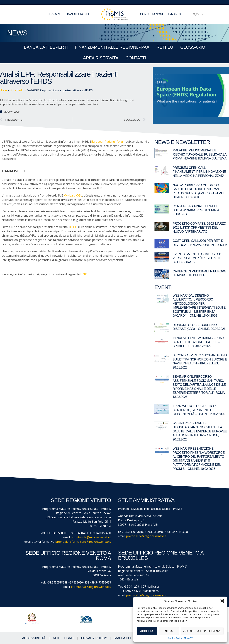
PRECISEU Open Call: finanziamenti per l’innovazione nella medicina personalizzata (199, 172)
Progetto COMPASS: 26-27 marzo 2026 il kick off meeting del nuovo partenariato (199, 228)
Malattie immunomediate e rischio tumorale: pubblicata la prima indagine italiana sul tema (200, 154)
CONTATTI (136, 58)
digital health (17, 90)
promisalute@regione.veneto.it (91, 537)
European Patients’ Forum (108, 142)
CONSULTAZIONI (151, 14)
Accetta (147, 631)
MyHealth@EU (73, 195)
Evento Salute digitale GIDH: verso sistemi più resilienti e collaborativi (197, 258)
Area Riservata (101, 58)
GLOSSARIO (193, 47)
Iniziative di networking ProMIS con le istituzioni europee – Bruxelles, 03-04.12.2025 (199, 342)
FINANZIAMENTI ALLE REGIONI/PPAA (112, 47)
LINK (84, 274)
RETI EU (165, 47)
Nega (169, 631)
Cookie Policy (175, 638)
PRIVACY (188, 638)
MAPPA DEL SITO (127, 638)
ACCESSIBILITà (34, 638)
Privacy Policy (94, 638)
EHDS (74, 227)
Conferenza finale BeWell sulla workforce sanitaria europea (196, 210)
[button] (222, 601)
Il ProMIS (55, 14)
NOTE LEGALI (63, 638)
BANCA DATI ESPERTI (46, 47)
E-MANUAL (176, 14)
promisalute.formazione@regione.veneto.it (83, 542)
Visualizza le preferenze (202, 631)
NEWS (17, 33)
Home (3, 90)
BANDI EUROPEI (78, 14)
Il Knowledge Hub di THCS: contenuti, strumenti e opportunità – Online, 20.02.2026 (199, 410)
